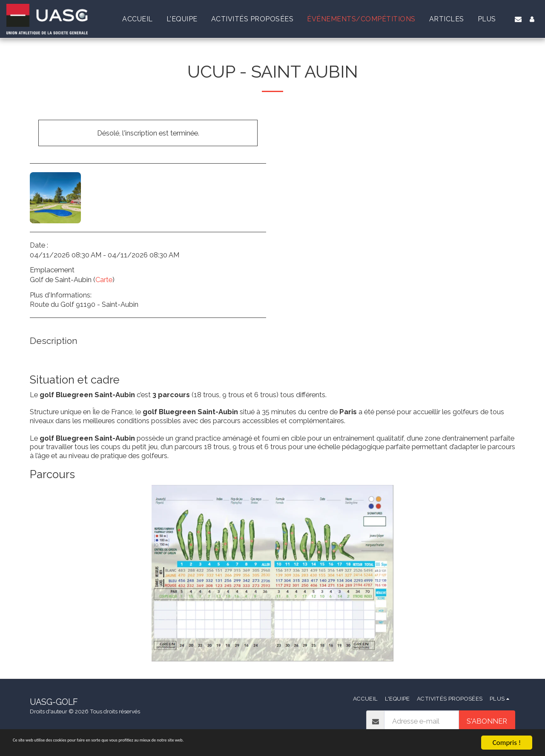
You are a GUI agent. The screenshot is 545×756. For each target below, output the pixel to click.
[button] (518, 19)
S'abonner (487, 721)
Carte (104, 280)
